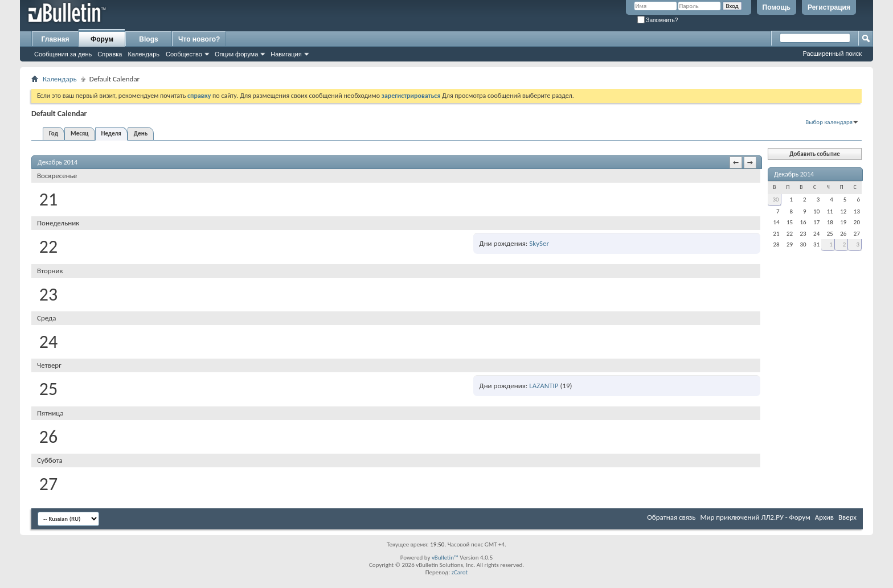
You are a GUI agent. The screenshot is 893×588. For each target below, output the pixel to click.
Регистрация (829, 7)
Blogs (148, 39)
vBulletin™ (445, 558)
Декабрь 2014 (794, 174)
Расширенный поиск (832, 54)
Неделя (111, 133)
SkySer (539, 243)
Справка (110, 54)
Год (54, 133)
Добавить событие (814, 154)
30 (775, 200)
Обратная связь (671, 517)
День (141, 133)
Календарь (144, 54)
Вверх (847, 517)
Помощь (777, 7)
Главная (56, 39)
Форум (102, 39)
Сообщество (184, 54)
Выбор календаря (829, 122)
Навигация (286, 54)
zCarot (460, 572)
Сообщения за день (63, 54)
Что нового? (199, 39)
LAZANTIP (544, 386)
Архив (824, 517)
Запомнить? (658, 20)
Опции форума (236, 54)
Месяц (79, 133)
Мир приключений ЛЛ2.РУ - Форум (755, 517)
